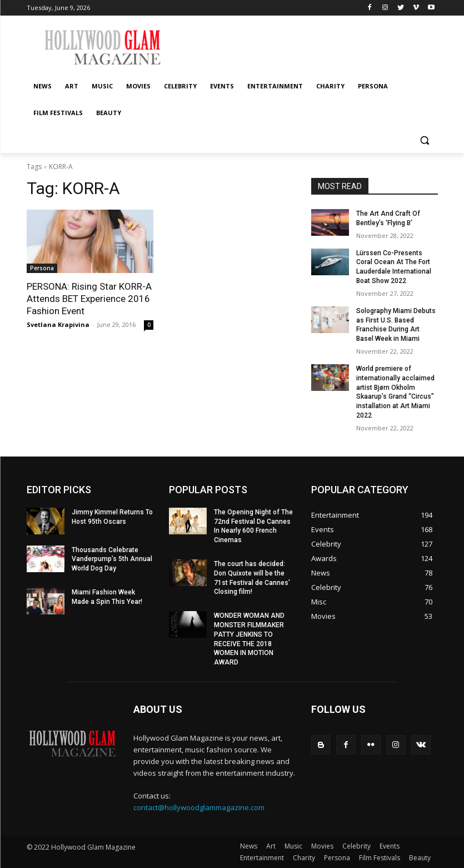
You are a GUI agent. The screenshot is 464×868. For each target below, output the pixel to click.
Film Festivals (380, 858)
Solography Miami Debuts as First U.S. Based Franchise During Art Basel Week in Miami (396, 325)
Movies (322, 846)
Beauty (420, 858)
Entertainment (262, 858)
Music (293, 846)
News (249, 846)
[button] (425, 140)
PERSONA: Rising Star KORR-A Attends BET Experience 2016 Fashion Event (89, 299)
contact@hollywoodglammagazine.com (199, 807)
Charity (304, 858)
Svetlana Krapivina (58, 324)
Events (390, 846)
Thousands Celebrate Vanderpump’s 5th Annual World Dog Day (112, 559)
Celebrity (356, 846)
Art (271, 846)
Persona (42, 268)
